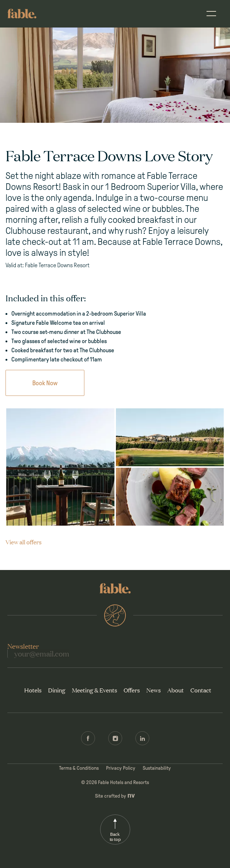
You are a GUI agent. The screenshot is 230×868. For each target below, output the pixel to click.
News (154, 690)
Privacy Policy (121, 768)
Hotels (33, 690)
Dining (57, 690)
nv (131, 795)
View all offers (23, 542)
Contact (201, 690)
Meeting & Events (94, 690)
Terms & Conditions (79, 768)
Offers (132, 690)
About (176, 690)
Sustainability (157, 768)
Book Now (45, 383)
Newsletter (23, 646)
